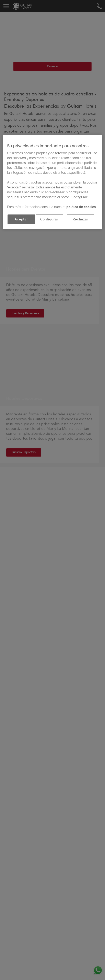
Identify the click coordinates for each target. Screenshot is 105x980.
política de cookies (81, 207)
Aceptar (21, 219)
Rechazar (80, 219)
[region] (52, 182)
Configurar (49, 219)
